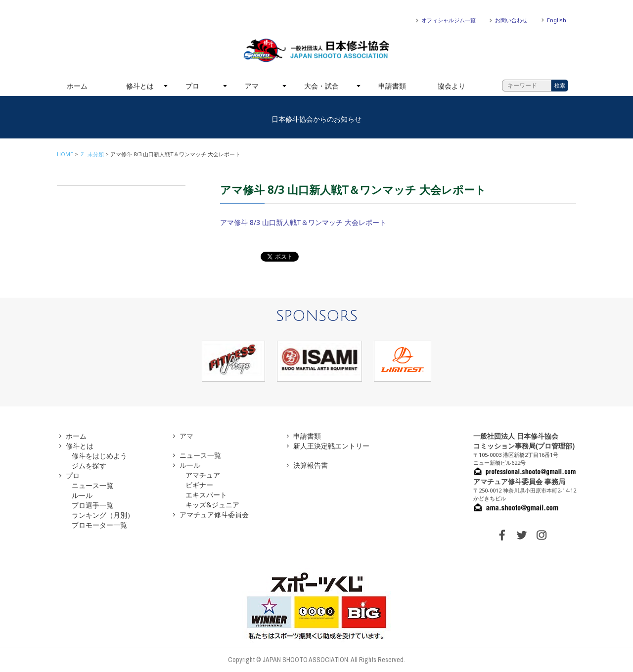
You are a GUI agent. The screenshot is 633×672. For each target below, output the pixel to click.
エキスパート (206, 495)
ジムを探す (89, 466)
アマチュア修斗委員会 (214, 515)
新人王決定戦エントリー (331, 446)
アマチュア (203, 475)
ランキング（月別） (103, 515)
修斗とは (140, 86)
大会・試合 (321, 86)
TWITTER (522, 535)
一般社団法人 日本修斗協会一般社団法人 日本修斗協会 (316, 50)
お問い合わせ (511, 20)
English (557, 20)
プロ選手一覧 (92, 505)
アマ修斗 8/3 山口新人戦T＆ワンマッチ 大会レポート (303, 222)
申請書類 (392, 86)
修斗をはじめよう (99, 456)
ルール (82, 495)
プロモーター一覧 (99, 525)
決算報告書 (311, 465)
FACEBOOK (502, 535)
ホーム (77, 86)
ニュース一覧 (92, 485)
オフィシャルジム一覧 (449, 20)
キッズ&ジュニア (212, 505)
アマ (252, 86)
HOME (65, 154)
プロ (192, 86)
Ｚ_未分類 (92, 154)
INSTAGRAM (542, 535)
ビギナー (199, 485)
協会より (452, 86)
